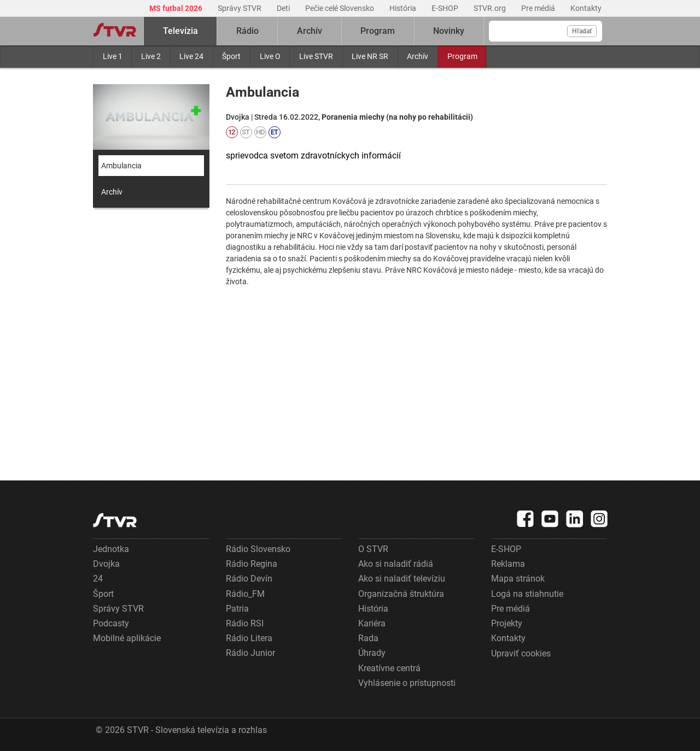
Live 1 (113, 56)
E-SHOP (446, 8)
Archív (418, 56)
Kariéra (372, 623)
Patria (237, 609)
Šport (231, 56)
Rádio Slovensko (258, 549)
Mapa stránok (518, 579)
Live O (270, 56)
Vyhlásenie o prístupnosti (407, 683)
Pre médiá (539, 8)
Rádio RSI (245, 623)
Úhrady (372, 653)
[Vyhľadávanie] (546, 31)
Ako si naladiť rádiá (396, 564)
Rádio (247, 31)
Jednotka (111, 549)
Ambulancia (121, 166)
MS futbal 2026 (177, 8)
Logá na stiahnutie (527, 594)
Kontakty (586, 8)
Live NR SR (370, 56)
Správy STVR (240, 8)
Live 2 (151, 56)
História (404, 8)
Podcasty (111, 623)
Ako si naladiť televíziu (402, 579)
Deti (284, 8)
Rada (368, 638)
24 (98, 579)
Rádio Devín (249, 579)
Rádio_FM (245, 594)
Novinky (449, 31)
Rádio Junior (250, 653)
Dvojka (106, 564)
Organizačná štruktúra (401, 594)
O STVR (373, 549)
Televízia (180, 31)
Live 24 (191, 56)
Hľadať (582, 31)
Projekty (507, 623)
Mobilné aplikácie (127, 638)
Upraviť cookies (521, 653)
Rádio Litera (249, 638)
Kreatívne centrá (389, 668)
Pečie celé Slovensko (340, 8)
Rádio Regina (252, 564)
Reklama (508, 564)
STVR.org (491, 8)
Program (462, 56)
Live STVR (316, 56)
